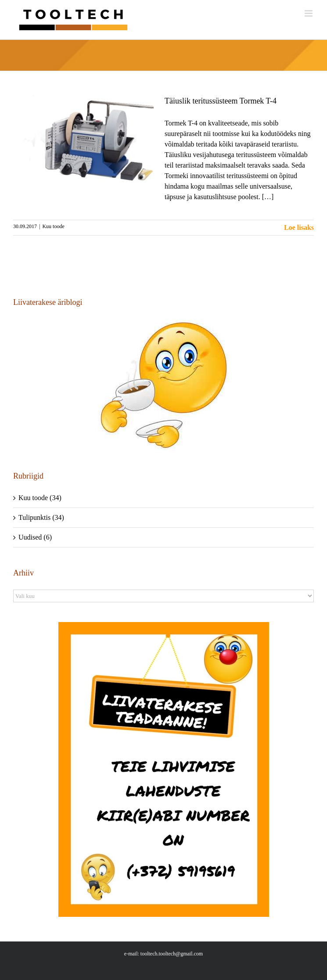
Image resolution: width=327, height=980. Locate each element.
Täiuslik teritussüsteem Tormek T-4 (221, 101)
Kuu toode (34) (40, 498)
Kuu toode (53, 226)
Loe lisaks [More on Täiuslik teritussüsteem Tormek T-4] (299, 227)
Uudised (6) (35, 537)
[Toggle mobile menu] (309, 13)
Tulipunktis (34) (41, 517)
